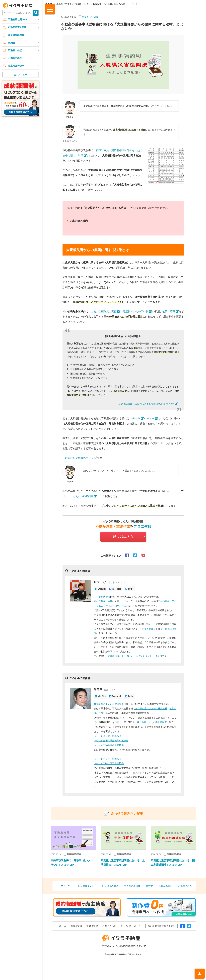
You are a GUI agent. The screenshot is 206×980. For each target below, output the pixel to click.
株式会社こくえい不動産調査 (109, 704)
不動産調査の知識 (18, 27)
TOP (51, 4)
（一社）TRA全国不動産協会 (109, 745)
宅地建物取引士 (116, 656)
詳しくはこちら (124, 537)
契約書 (13, 43)
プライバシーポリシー (132, 926)
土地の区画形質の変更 (104, 311)
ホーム (63, 926)
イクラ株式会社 (102, 597)
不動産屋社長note (18, 19)
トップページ (63, 886)
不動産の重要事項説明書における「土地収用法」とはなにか (123, 862)
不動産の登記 (16, 50)
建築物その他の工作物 (136, 311)
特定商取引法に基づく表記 (162, 926)
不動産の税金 (16, 58)
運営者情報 (77, 926)
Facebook (117, 589)
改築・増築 (169, 311)
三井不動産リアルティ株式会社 (152, 708)
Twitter (131, 589)
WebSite (102, 589)
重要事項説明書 (17, 35)
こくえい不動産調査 (82, 496)
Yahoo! (151, 418)
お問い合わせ (110, 926)
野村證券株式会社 (104, 601)
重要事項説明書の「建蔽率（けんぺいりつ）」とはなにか (73, 862)
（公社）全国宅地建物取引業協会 (112, 741)
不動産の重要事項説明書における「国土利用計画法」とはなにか (173, 862)
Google (137, 418)
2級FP (160, 656)
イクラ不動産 (147, 629)
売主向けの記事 (17, 66)
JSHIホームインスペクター (140, 656)
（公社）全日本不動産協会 (108, 736)
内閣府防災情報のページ (80, 458)
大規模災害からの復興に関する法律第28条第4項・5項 (147, 404)
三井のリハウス (118, 606)
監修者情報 (93, 926)
